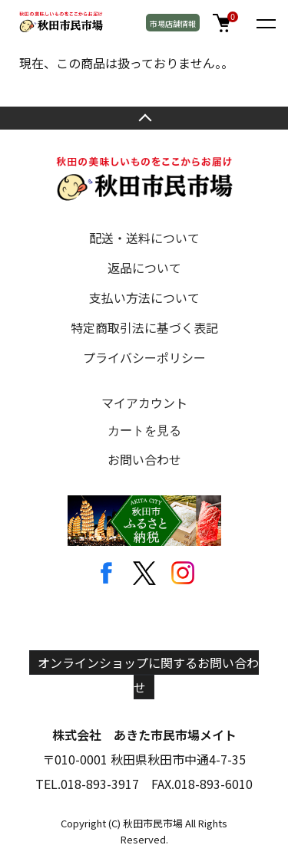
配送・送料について (144, 238)
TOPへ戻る (144, 118)
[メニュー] (265, 23)
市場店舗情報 (173, 23)
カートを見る (144, 431)
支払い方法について (144, 298)
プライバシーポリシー (144, 357)
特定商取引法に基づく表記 (144, 327)
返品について (144, 268)
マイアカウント (144, 403)
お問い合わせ (144, 459)
